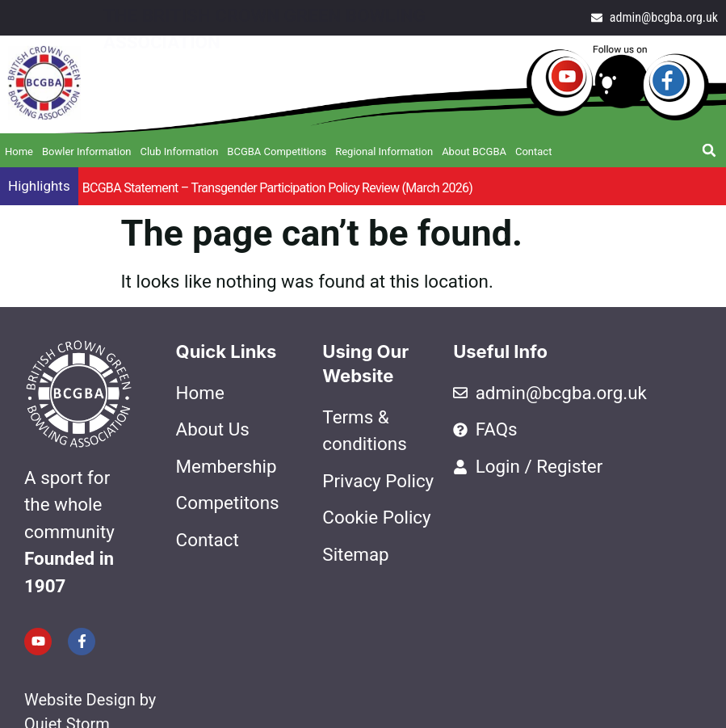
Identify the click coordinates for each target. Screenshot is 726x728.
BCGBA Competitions (277, 151)
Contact (533, 151)
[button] (709, 150)
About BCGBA (474, 151)
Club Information (179, 151)
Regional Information (384, 151)
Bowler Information (87, 151)
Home (19, 151)
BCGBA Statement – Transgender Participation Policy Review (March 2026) (278, 188)
